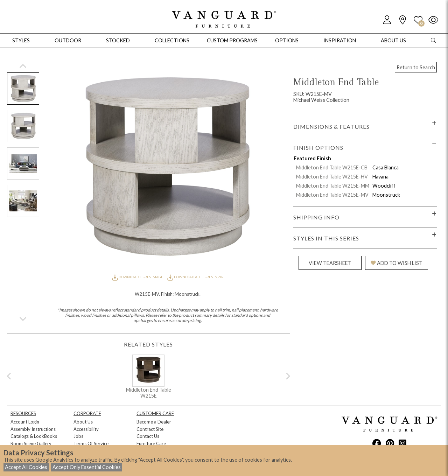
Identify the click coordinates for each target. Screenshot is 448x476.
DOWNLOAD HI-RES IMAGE (138, 277)
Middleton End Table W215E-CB (332, 167)
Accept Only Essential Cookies (87, 467)
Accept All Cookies (26, 467)
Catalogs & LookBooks (34, 436)
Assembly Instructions (33, 429)
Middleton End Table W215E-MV (332, 195)
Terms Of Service (91, 443)
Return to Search (416, 67)
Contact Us (148, 436)
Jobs (78, 436)
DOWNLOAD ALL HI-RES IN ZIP (195, 277)
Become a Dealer (154, 422)
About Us (83, 422)
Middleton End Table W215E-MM (333, 186)
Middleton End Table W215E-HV (332, 177)
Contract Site (150, 429)
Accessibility (86, 429)
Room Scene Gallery (31, 443)
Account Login (25, 422)
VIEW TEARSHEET (330, 263)
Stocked (118, 40)
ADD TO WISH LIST (397, 263)
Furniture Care (151, 443)
